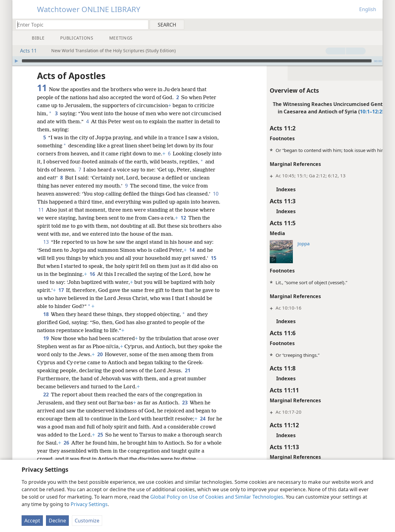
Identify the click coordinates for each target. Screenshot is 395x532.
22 (46, 395)
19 (46, 338)
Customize (87, 521)
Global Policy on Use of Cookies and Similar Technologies (217, 497)
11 (86, 210)
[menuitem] (376, 24)
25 (117, 435)
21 (187, 370)
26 (108, 443)
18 (46, 314)
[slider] (197, 61)
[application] (197, 61)
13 (46, 242)
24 (203, 419)
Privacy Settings (89, 504)
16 (92, 274)
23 (185, 403)
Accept (32, 521)
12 (41, 226)
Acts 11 (25, 51)
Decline (57, 521)
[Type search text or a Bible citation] (79, 25)
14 (192, 250)
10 (66, 202)
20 (109, 354)
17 (61, 290)
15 (213, 258)
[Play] (16, 61)
